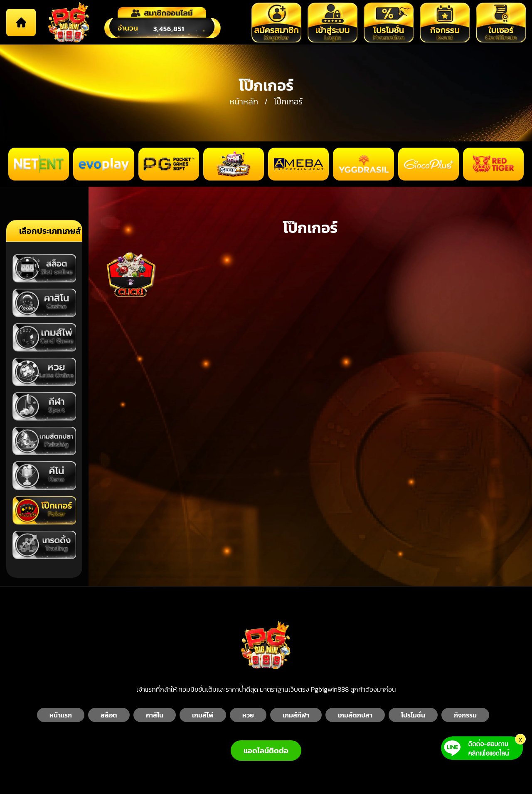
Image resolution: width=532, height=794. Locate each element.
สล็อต (109, 715)
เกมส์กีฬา (296, 715)
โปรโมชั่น (413, 715)
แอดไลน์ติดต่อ (266, 751)
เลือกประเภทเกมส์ (50, 231)
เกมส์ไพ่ (203, 715)
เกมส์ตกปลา (355, 715)
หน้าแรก (61, 715)
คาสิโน (155, 715)
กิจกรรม (465, 715)
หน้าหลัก (244, 101)
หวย (248, 715)
